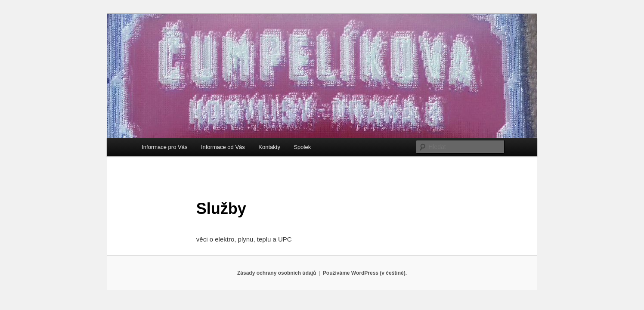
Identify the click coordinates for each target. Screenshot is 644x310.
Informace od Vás (223, 147)
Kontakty (269, 147)
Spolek (302, 147)
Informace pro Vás (164, 147)
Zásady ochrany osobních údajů (277, 273)
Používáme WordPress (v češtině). (365, 273)
